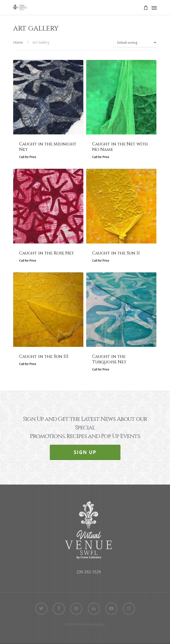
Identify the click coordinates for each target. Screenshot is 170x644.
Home (18, 42)
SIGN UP (85, 452)
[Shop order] (135, 43)
